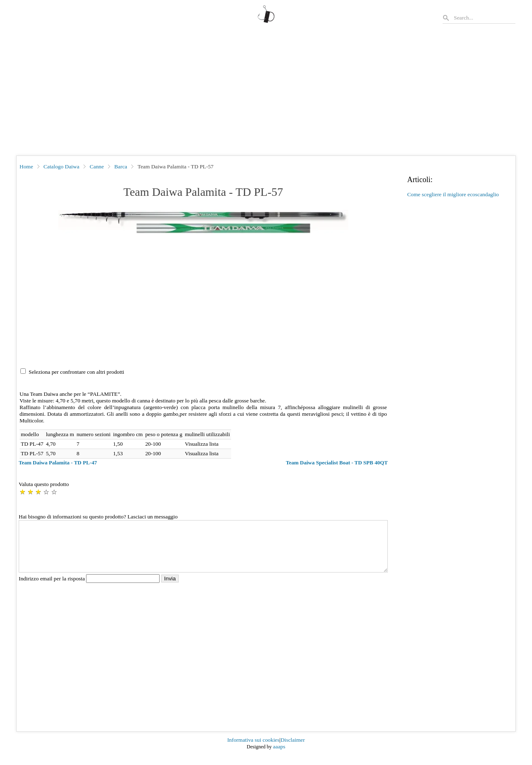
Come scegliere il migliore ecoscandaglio (453, 194)
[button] (203, 222)
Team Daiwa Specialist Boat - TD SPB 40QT (337, 463)
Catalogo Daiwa (62, 167)
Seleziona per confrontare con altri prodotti (76, 372)
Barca (121, 167)
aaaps (279, 756)
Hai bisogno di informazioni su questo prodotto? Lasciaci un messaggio (98, 517)
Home (26, 167)
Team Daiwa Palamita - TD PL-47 (58, 463)
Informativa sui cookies (254, 750)
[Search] (484, 18)
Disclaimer (293, 750)
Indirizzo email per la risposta (90, 589)
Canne (97, 167)
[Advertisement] (266, 93)
